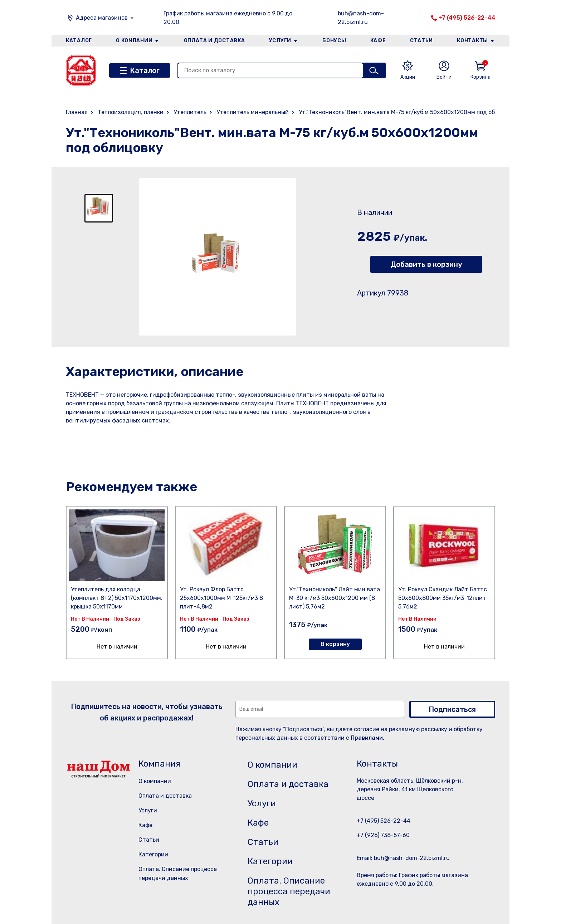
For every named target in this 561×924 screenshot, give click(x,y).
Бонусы (334, 41)
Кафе (378, 41)
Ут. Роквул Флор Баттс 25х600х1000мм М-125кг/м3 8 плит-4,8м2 (221, 598)
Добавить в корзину (426, 264)
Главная (77, 112)
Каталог (79, 41)
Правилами (367, 738)
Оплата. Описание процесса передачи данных (289, 891)
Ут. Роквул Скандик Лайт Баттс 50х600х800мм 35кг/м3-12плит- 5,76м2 (444, 598)
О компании (134, 41)
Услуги (280, 41)
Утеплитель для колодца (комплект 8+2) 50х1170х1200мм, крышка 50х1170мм (117, 598)
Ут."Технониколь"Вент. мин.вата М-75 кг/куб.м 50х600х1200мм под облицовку (408, 112)
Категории (153, 854)
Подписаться (452, 709)
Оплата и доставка (214, 41)
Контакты (472, 41)
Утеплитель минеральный (253, 112)
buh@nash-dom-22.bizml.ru (361, 18)
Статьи (421, 41)
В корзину (335, 644)
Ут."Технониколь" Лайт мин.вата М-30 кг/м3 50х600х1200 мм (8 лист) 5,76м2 (335, 598)
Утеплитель (190, 112)
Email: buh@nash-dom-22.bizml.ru (403, 858)
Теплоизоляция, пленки (131, 112)
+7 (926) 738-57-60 (383, 835)
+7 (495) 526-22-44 (467, 18)
